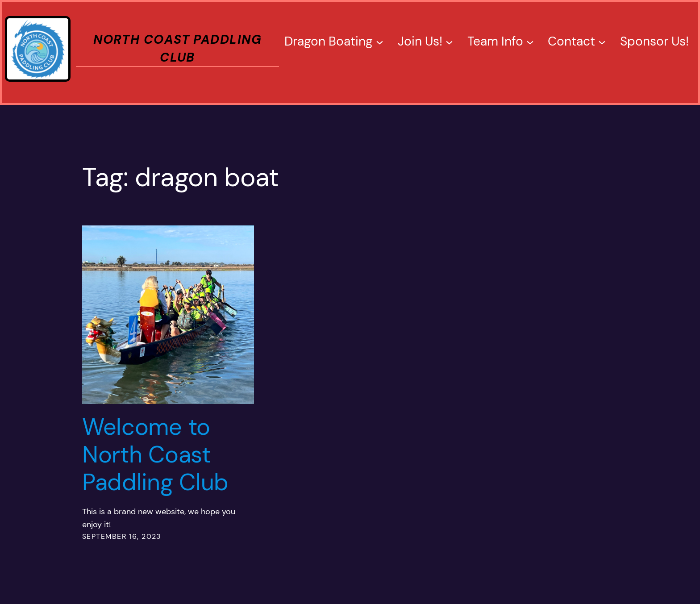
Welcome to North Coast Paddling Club (155, 455)
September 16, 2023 (122, 536)
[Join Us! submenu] (449, 42)
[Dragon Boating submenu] (380, 42)
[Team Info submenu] (530, 42)
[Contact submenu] (602, 42)
